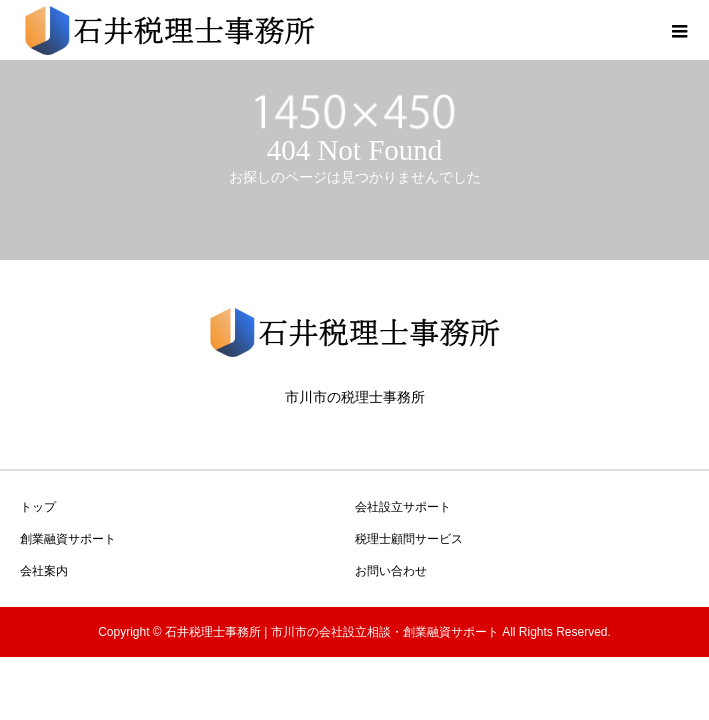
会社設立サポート (403, 507)
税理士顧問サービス (409, 539)
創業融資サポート (68, 539)
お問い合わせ (391, 571)
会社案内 (44, 571)
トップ (38, 507)
